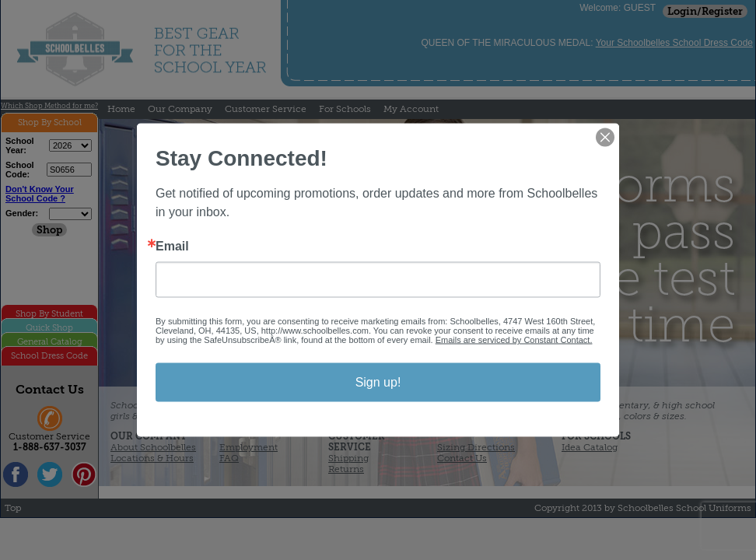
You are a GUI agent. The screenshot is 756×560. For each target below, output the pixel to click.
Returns (346, 469)
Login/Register (705, 11)
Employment (248, 447)
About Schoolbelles (153, 447)
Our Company (180, 109)
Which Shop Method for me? (49, 106)
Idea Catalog (590, 447)
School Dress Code (49, 356)
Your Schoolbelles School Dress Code (674, 43)
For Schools (345, 109)
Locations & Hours (152, 458)
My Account (411, 109)
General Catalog (50, 342)
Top (13, 508)
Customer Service (266, 109)
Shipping (348, 458)
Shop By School (50, 122)
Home (121, 109)
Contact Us (462, 458)
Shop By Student (49, 314)
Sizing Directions (476, 447)
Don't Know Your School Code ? (40, 194)
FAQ (229, 458)
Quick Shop (49, 328)
